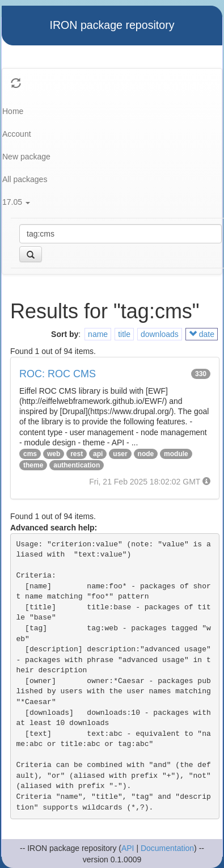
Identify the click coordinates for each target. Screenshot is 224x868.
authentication (77, 465)
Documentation (167, 848)
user (120, 454)
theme (33, 465)
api (98, 454)
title (124, 334)
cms (30, 454)
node (146, 454)
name (98, 334)
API (128, 848)
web (54, 454)
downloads (160, 334)
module (176, 454)
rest (77, 454)
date (202, 334)
